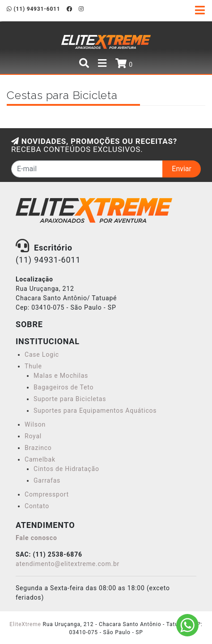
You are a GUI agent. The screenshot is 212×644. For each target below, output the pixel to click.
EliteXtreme (25, 624)
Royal (33, 436)
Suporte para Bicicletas (70, 399)
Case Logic (42, 354)
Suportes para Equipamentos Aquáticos (95, 411)
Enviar (182, 169)
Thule (33, 366)
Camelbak (40, 459)
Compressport (47, 494)
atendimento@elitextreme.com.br (68, 564)
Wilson (35, 424)
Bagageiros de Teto (64, 387)
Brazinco (38, 448)
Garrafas (47, 480)
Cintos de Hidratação (66, 469)
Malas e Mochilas (61, 376)
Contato (37, 506)
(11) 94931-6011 (33, 9)
